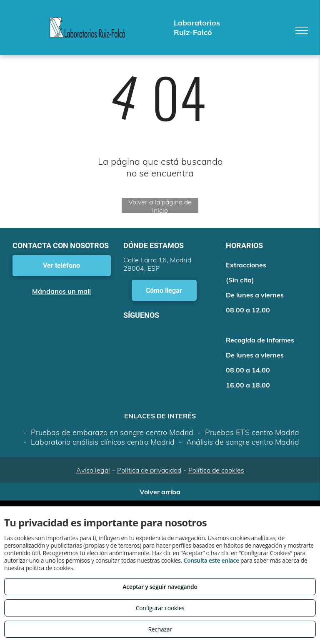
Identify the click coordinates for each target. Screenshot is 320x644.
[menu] (302, 30)
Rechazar (160, 629)
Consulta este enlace (211, 560)
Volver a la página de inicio (160, 205)
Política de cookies (216, 470)
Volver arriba (160, 492)
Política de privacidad (149, 470)
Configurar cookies (160, 608)
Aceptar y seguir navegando (160, 587)
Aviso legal (93, 470)
